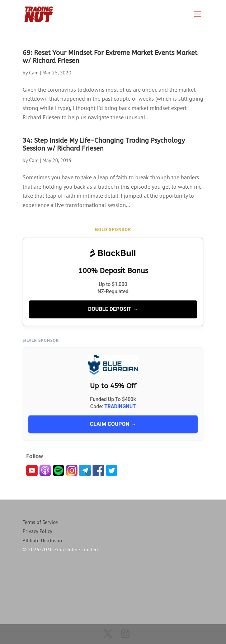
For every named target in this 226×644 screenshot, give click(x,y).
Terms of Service (40, 522)
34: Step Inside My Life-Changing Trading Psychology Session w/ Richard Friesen (104, 144)
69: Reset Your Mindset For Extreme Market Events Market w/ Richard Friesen (110, 57)
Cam (34, 73)
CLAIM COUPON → (113, 424)
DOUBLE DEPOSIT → (113, 309)
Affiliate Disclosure (43, 540)
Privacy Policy (37, 531)
